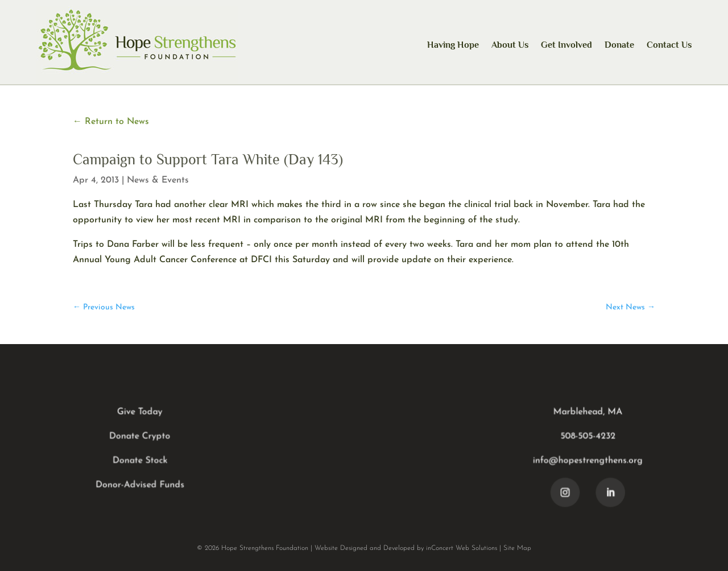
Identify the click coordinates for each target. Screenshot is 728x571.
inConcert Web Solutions (462, 548)
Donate (619, 45)
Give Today (141, 412)
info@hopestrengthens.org (586, 461)
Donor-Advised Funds (141, 485)
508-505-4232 (586, 437)
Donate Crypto (141, 437)
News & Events (158, 180)
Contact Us (669, 45)
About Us (510, 45)
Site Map (517, 548)
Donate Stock (142, 461)
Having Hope (453, 45)
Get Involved (566, 45)
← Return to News (111, 122)
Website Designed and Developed (365, 548)
